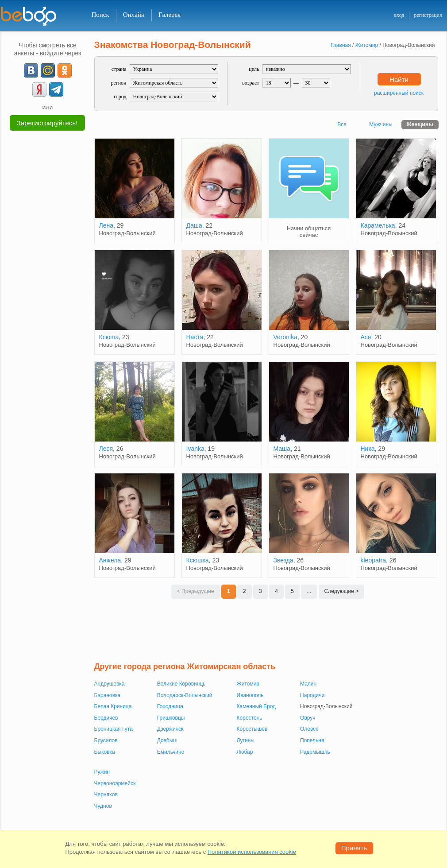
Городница (170, 706)
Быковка (105, 752)
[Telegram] (56, 89)
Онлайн (134, 15)
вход (399, 15)
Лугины (246, 740)
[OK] (65, 70)
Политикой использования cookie (252, 852)
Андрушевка (110, 684)
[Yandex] (39, 89)
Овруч (308, 718)
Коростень (250, 718)
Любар (245, 752)
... (309, 591)
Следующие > (342, 591)
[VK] (31, 70)
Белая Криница (113, 706)
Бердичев (106, 718)
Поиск (100, 15)
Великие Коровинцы (182, 684)
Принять (354, 848)
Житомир (248, 684)
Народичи (312, 695)
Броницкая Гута (114, 729)
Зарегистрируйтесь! (47, 123)
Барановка (108, 695)
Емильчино (171, 752)
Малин (308, 684)
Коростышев (252, 729)
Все (342, 124)
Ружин (102, 772)
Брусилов (106, 740)
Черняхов (106, 794)
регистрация (428, 15)
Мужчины (381, 124)
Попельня (312, 740)
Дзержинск (170, 729)
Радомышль (315, 752)
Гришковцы (171, 718)
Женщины (420, 124)
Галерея (170, 15)
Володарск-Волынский (185, 695)
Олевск (309, 729)
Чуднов (103, 806)
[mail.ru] (48, 70)
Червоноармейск (115, 783)
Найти (399, 79)
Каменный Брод (256, 706)
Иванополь (250, 695)
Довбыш (167, 740)
